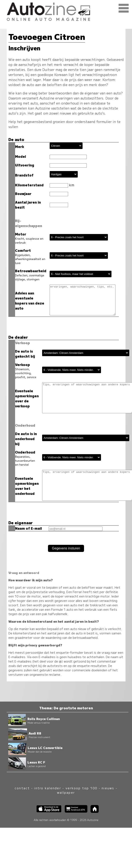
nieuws (108, 789)
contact (22, 789)
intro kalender (48, 789)
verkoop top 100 (82, 789)
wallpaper (66, 794)
